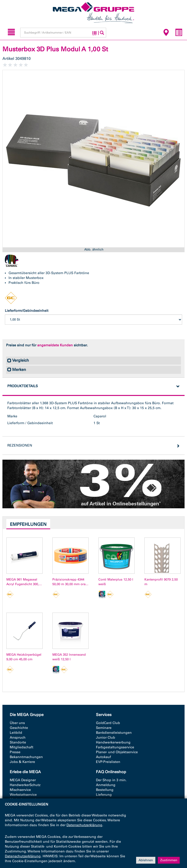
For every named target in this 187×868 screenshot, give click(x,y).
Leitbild (16, 733)
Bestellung (105, 790)
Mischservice (20, 790)
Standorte (18, 742)
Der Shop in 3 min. (111, 780)
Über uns (17, 723)
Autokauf (103, 757)
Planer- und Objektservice (117, 752)
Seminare (104, 728)
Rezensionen (20, 445)
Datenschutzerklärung (84, 825)
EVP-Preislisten (108, 762)
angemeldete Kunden (55, 345)
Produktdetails (23, 386)
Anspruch (18, 738)
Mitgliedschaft (22, 747)
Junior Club (106, 738)
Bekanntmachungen (26, 757)
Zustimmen (169, 860)
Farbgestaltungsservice (115, 747)
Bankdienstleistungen (114, 733)
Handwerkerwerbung (113, 742)
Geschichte (19, 728)
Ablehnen (146, 860)
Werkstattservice (23, 795)
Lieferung (104, 795)
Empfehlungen (28, 524)
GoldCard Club (108, 723)
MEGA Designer (23, 780)
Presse (15, 752)
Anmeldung (106, 785)
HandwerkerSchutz (25, 785)
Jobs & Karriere (22, 762)
